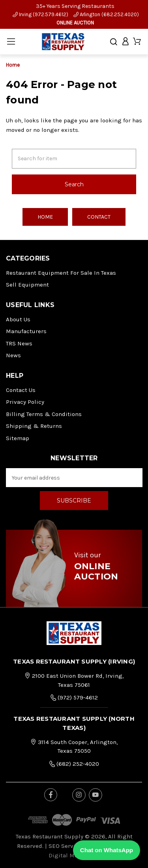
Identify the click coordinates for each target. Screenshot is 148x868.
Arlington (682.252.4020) (106, 14)
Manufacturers (26, 331)
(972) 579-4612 (74, 697)
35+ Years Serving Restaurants (75, 6)
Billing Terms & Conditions (44, 414)
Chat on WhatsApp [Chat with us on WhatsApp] (107, 850)
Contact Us (21, 390)
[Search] (114, 42)
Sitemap (18, 438)
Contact (99, 217)
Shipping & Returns (34, 426)
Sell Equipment (27, 285)
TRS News (19, 343)
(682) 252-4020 (74, 764)
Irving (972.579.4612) (40, 14)
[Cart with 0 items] (137, 42)
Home (45, 217)
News (13, 355)
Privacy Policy (25, 402)
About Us (18, 319)
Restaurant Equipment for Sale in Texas (61, 273)
